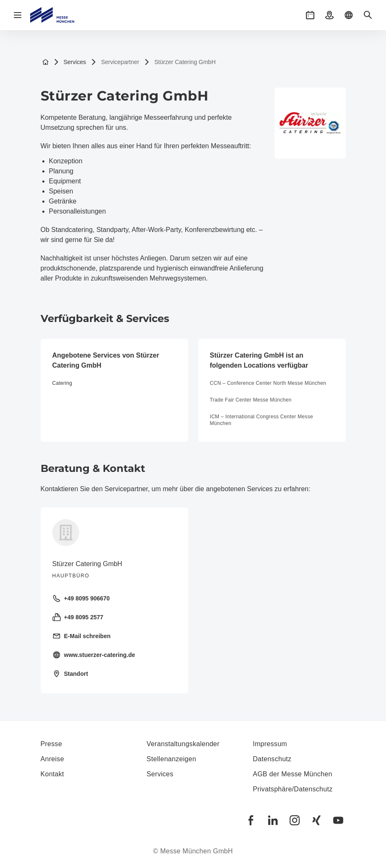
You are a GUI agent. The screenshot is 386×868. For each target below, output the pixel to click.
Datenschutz (272, 759)
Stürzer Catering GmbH (180, 62)
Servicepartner (115, 62)
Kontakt (52, 774)
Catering (62, 383)
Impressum (270, 744)
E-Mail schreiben (82, 636)
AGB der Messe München (293, 774)
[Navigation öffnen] (18, 15)
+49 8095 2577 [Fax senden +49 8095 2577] (78, 617)
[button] (310, 15)
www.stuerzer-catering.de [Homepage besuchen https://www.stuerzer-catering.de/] (94, 655)
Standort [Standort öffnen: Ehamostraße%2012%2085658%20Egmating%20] (70, 674)
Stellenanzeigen (171, 759)
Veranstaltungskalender (183, 744)
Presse (52, 744)
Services (70, 62)
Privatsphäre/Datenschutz (293, 789)
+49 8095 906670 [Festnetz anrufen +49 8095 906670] (81, 598)
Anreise (52, 759)
